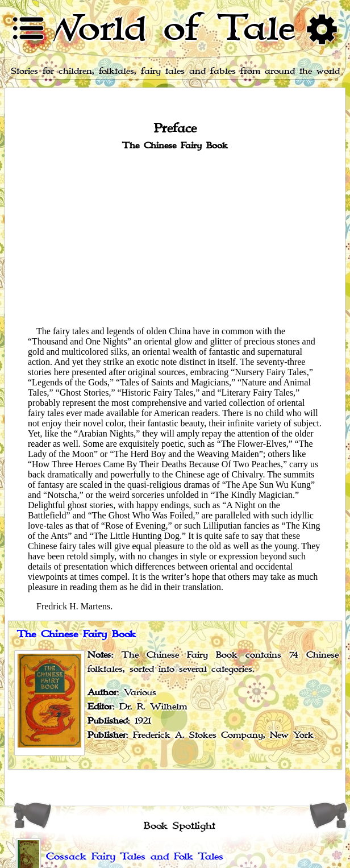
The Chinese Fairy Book (76, 634)
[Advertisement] (175, 238)
